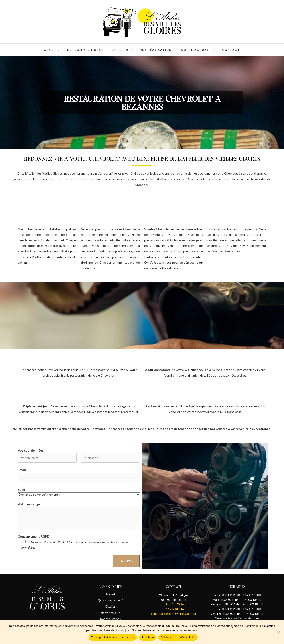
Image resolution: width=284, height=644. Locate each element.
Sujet (23, 490)
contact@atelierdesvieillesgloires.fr (174, 614)
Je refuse (148, 637)
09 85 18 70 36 (174, 604)
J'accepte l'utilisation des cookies (113, 637)
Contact (231, 50)
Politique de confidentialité (178, 637)
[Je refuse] (278, 632)
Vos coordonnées (32, 450)
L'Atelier (110, 607)
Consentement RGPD (35, 536)
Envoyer (126, 561)
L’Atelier (120, 50)
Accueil (52, 50)
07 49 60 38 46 (174, 609)
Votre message (29, 504)
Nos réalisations (157, 50)
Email (23, 470)
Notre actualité (198, 50)
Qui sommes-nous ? (86, 50)
